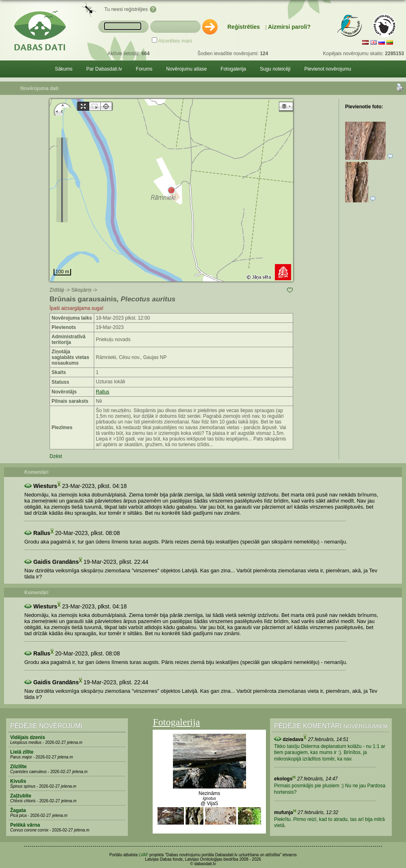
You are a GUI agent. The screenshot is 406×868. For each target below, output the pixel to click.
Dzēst (56, 456)
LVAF (144, 855)
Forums (144, 69)
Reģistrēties (244, 27)
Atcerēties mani (175, 41)
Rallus (103, 392)
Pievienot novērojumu (327, 69)
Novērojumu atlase (186, 69)
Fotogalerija (233, 69)
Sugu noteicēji (275, 69)
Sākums (64, 69)
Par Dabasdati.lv (104, 69)
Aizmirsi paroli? (289, 27)
